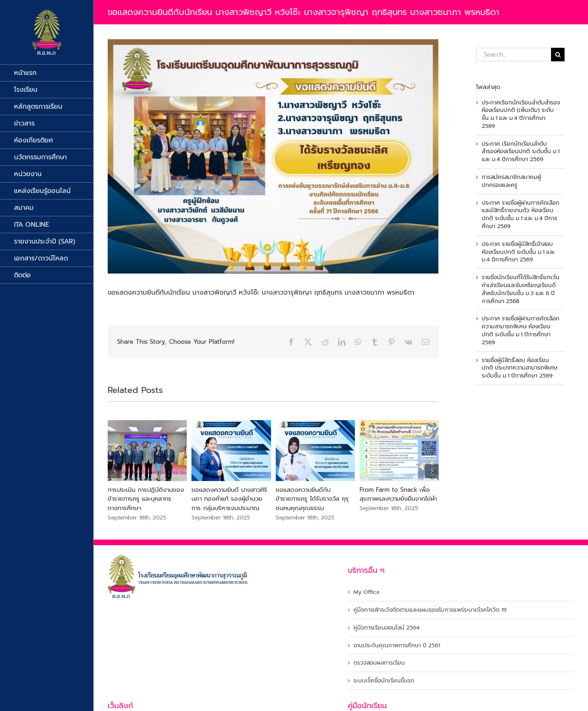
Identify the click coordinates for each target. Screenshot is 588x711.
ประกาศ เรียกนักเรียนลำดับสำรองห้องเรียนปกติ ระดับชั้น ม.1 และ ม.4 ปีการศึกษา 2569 (521, 152)
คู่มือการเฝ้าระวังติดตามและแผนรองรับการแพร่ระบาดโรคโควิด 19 (430, 610)
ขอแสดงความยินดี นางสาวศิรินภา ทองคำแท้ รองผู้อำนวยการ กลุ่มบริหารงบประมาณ (229, 499)
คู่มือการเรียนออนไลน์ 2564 (386, 628)
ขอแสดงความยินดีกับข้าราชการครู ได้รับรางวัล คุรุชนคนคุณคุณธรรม (312, 499)
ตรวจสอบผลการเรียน (379, 663)
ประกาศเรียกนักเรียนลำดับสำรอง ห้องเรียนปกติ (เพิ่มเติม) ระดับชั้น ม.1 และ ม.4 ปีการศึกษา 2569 (521, 114)
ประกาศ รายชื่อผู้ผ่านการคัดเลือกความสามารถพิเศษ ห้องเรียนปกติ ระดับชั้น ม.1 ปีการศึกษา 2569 (521, 330)
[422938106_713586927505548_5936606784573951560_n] (273, 156)
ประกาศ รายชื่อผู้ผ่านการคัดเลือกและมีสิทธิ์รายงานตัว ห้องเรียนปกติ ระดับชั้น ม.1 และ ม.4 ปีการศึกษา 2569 (521, 215)
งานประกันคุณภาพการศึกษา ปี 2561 (397, 646)
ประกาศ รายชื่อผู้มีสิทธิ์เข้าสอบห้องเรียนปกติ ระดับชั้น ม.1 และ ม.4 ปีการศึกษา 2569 (518, 252)
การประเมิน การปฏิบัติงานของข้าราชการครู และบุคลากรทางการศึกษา (146, 499)
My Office (367, 592)
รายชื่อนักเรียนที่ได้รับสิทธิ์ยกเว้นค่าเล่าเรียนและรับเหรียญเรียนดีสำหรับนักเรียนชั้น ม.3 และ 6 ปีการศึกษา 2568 (521, 289)
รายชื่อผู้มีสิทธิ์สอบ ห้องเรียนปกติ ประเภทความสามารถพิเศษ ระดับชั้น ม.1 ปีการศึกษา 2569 (520, 368)
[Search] (558, 55)
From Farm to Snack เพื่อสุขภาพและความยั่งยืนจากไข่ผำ (398, 494)
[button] (115, 471)
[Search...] (514, 55)
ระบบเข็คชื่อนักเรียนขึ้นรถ (384, 681)
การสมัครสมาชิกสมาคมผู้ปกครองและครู (511, 181)
